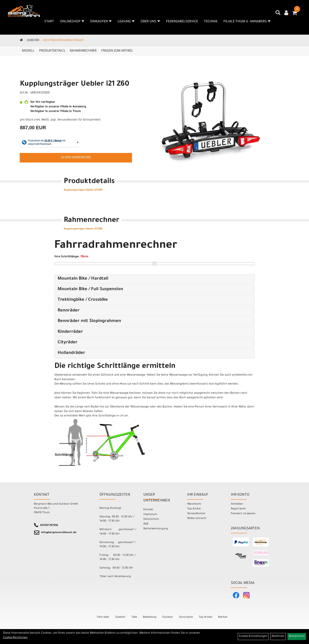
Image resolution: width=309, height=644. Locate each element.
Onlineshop (72, 22)
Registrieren (238, 509)
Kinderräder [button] (70, 332)
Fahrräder (103, 617)
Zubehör (33, 41)
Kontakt (148, 510)
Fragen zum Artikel (117, 51)
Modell (28, 51)
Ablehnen (278, 636)
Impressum (150, 514)
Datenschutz (151, 519)
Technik (211, 22)
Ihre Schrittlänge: (67, 257)
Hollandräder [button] (71, 353)
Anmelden (237, 504)
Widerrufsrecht (197, 518)
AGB (146, 524)
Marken (223, 617)
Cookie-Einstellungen (253, 636)
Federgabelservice (182, 22)
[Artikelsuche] (278, 14)
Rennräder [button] (69, 311)
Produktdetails (52, 51)
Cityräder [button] (68, 343)
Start (49, 22)
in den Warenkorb (76, 158)
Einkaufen (101, 22)
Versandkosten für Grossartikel (78, 120)
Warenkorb (194, 504)
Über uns (150, 22)
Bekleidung (150, 617)
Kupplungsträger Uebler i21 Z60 (75, 84)
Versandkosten (196, 514)
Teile (134, 617)
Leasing (126, 22)
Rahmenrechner (83, 51)
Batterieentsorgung (156, 529)
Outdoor (168, 617)
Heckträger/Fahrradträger (63, 41)
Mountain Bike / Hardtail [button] (83, 279)
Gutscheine (186, 617)
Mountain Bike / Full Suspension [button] (90, 290)
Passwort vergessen (243, 514)
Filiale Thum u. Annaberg (247, 22)
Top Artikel (194, 509)
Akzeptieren (297, 636)
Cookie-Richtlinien (15, 638)
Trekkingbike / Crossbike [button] (83, 300)
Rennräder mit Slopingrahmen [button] (89, 321)
